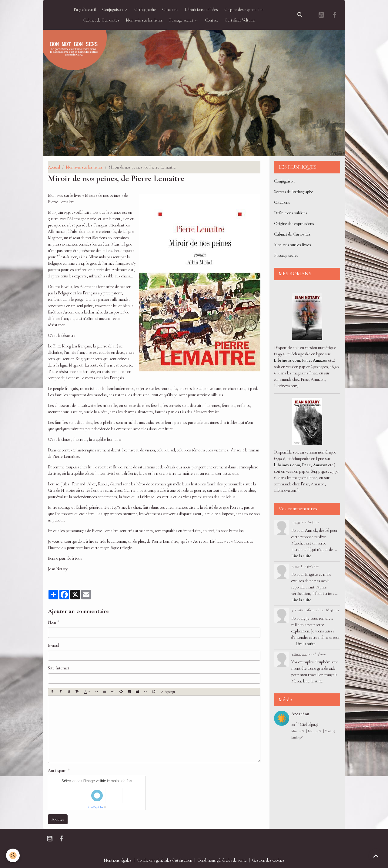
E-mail (54, 645)
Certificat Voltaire (240, 20)
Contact (212, 20)
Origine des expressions (244, 10)
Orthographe (145, 10)
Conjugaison (113, 10)
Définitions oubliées (201, 10)
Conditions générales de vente (222, 860)
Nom (52, 622)
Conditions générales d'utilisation (164, 860)
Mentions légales (118, 860)
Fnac (306, 360)
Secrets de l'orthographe (294, 192)
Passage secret (182, 20)
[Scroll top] (376, 856)
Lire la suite (301, 556)
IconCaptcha (96, 807)
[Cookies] (13, 855)
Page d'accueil (85, 10)
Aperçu (167, 692)
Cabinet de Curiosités (101, 20)
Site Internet (59, 668)
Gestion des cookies (268, 860)
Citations (170, 10)
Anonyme (300, 654)
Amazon (320, 360)
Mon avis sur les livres (144, 20)
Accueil (54, 167)
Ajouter (58, 819)
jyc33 (297, 522)
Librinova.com (287, 360)
